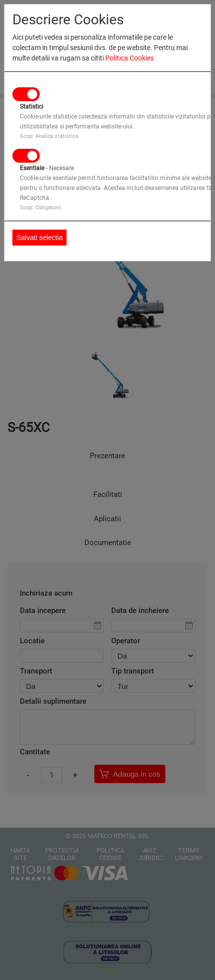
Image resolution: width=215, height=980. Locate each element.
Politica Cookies (130, 58)
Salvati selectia (39, 238)
